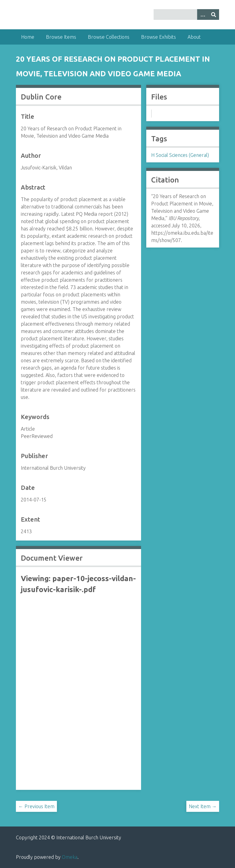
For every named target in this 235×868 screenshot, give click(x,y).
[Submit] (214, 14)
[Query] (186, 14)
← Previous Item (36, 806)
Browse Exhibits (159, 37)
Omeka (70, 857)
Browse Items (61, 37)
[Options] (203, 14)
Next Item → (203, 806)
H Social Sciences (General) (180, 155)
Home (28, 37)
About (194, 37)
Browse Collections (109, 37)
